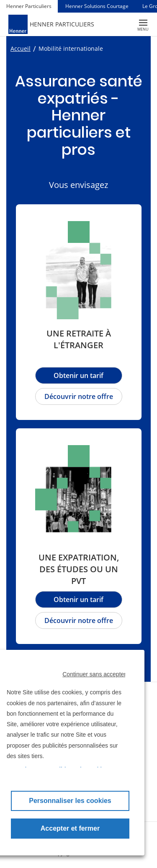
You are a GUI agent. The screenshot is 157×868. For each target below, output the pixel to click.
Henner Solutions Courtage (97, 6)
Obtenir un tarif (78, 600)
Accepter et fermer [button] (70, 828)
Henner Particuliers (29, 6)
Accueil (21, 48)
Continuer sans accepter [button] (94, 674)
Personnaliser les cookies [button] (70, 801)
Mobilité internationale (71, 48)
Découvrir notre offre (79, 620)
